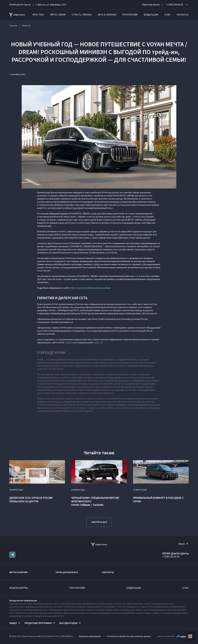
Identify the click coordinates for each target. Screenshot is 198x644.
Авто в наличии (107, 15)
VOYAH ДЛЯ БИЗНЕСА (67, 572)
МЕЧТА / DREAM (58, 15)
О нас (167, 15)
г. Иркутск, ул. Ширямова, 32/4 (51, 5)
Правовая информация (90, 636)
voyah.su (69, 343)
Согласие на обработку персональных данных (129, 636)
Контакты (182, 15)
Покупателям (130, 15)
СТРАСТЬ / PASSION (82, 15)
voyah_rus (98, 343)
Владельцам (151, 15)
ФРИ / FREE (38, 15)
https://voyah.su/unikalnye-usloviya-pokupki (90, 288)
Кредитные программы (38, 623)
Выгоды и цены (68, 623)
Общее (13, 623)
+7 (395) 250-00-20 (171, 557)
